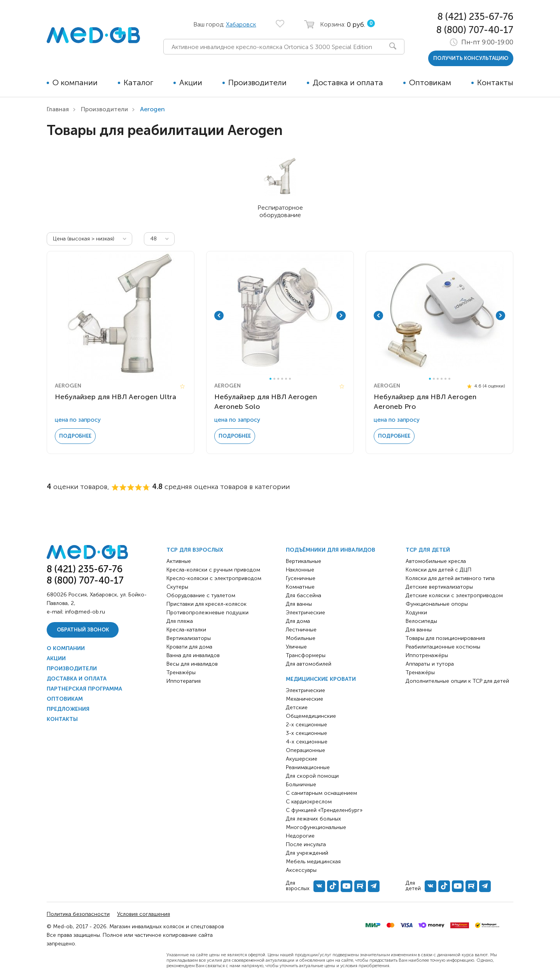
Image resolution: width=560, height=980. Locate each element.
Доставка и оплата (348, 82)
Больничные (301, 785)
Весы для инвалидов (192, 664)
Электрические (305, 613)
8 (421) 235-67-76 (475, 17)
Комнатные (300, 587)
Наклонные (300, 570)
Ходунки (416, 613)
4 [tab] (282, 379)
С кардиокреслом (309, 802)
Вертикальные (304, 561)
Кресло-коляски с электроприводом (214, 578)
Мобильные (301, 638)
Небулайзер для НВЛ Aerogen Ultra (115, 397)
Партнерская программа (84, 689)
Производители (257, 82)
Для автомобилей (309, 664)
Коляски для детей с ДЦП (438, 570)
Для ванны (299, 604)
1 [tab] (270, 379)
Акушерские (302, 759)
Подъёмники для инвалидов (331, 550)
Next (341, 316)
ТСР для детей (428, 550)
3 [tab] (278, 379)
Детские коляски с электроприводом (454, 595)
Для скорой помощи (312, 776)
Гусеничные (301, 578)
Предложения (68, 709)
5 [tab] (286, 379)
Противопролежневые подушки (207, 613)
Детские (297, 707)
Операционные (305, 750)
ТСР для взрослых (195, 550)
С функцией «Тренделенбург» (324, 810)
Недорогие (300, 836)
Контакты (495, 82)
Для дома (298, 621)
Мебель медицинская (313, 862)
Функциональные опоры (437, 604)
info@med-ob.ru (85, 612)
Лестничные (301, 630)
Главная (58, 109)
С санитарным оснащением (321, 793)
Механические (304, 699)
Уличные (296, 647)
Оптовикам (430, 82)
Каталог (138, 82)
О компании (75, 82)
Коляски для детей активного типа (450, 578)
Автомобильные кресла (436, 561)
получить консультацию (471, 58)
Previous (219, 316)
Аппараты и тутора (430, 664)
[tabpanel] (280, 316)
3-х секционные (306, 733)
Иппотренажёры (427, 655)
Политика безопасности (78, 914)
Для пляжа (180, 621)
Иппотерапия (184, 681)
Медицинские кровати (321, 679)
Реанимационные (308, 767)
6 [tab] (290, 379)
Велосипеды (421, 621)
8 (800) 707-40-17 (475, 30)
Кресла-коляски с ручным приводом (213, 570)
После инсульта (306, 844)
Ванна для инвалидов (193, 655)
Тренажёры (181, 672)
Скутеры (177, 587)
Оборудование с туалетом (201, 595)
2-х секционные (306, 725)
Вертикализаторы (189, 638)
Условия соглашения (143, 914)
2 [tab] (274, 379)
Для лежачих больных (313, 819)
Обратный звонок (83, 630)
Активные (179, 561)
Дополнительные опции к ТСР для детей (457, 681)
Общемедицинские (311, 716)
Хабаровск (241, 24)
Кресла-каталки (186, 630)
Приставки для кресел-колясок (206, 604)
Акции (191, 82)
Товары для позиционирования (445, 638)
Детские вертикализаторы (439, 587)
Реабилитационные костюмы (443, 647)
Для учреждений (307, 853)
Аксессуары (301, 870)
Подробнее (75, 436)
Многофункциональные (316, 827)
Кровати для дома (189, 647)
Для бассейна (304, 595)
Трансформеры (306, 655)
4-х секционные (307, 742)
